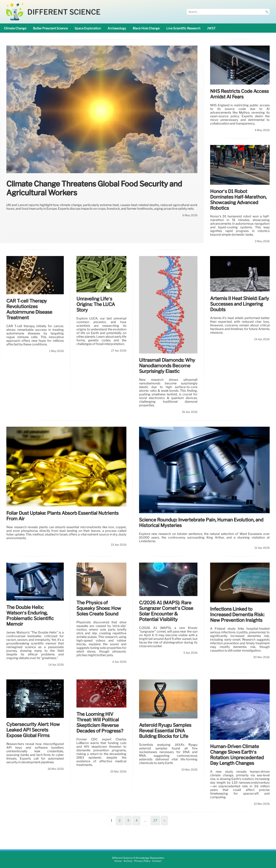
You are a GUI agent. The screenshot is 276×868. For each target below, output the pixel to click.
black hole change (146, 28)
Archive (128, 861)
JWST (211, 28)
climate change (15, 28)
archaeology (117, 28)
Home (118, 861)
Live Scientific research (183, 28)
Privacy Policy (142, 861)
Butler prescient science (50, 28)
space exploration (88, 28)
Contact (157, 861)
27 (155, 821)
